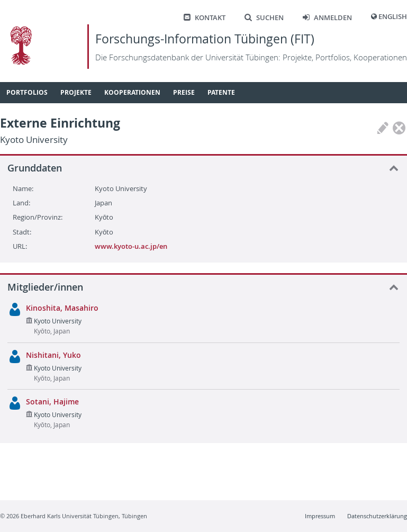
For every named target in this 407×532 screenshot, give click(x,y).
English (393, 17)
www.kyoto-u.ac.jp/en (131, 246)
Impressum (320, 516)
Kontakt (205, 18)
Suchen (264, 18)
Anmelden (327, 18)
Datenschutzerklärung (377, 516)
